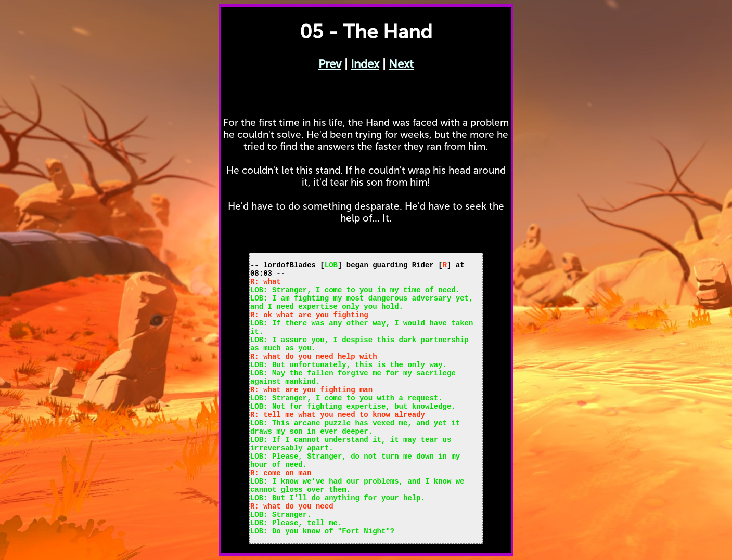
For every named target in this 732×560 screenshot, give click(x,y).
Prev (330, 64)
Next (401, 64)
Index (365, 64)
